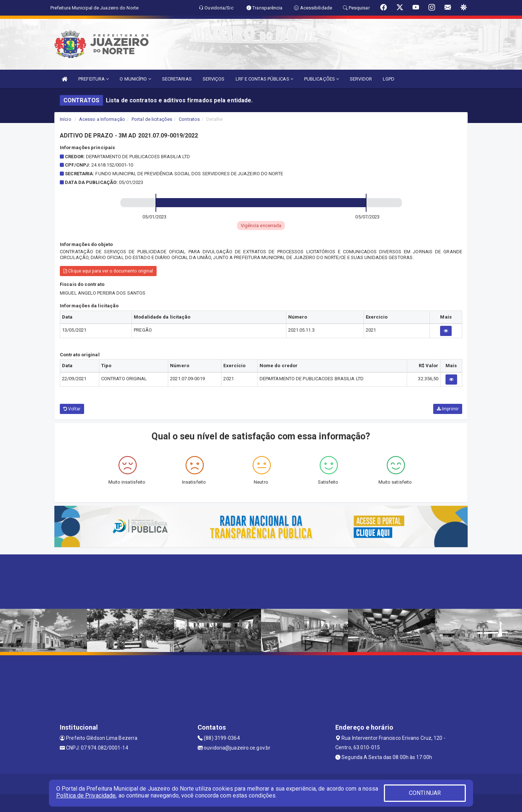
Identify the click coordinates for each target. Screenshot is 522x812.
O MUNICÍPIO (135, 79)
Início (66, 119)
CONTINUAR (425, 793)
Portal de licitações (152, 119)
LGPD (389, 79)
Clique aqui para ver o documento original (108, 271)
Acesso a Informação (102, 119)
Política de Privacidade (86, 795)
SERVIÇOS (214, 79)
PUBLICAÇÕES (322, 79)
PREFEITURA (94, 79)
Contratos (189, 119)
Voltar (72, 409)
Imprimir (448, 409)
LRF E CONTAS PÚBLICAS (264, 79)
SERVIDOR (361, 79)
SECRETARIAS (177, 79)
